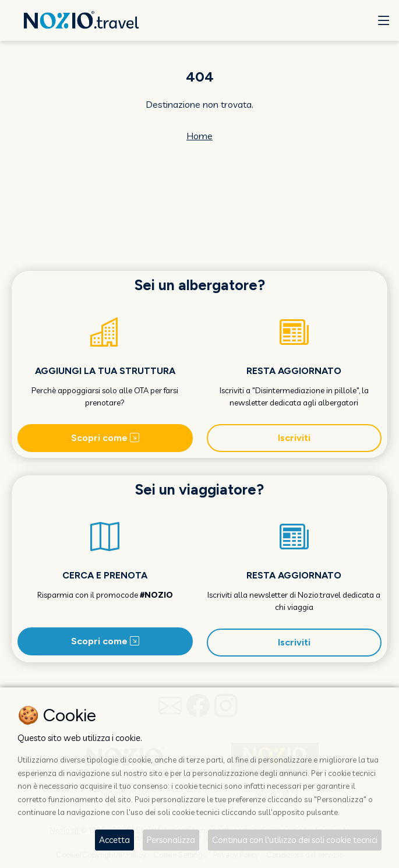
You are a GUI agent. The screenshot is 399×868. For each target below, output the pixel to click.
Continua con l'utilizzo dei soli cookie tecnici (295, 840)
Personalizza (171, 840)
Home (199, 136)
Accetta (114, 840)
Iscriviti (294, 438)
